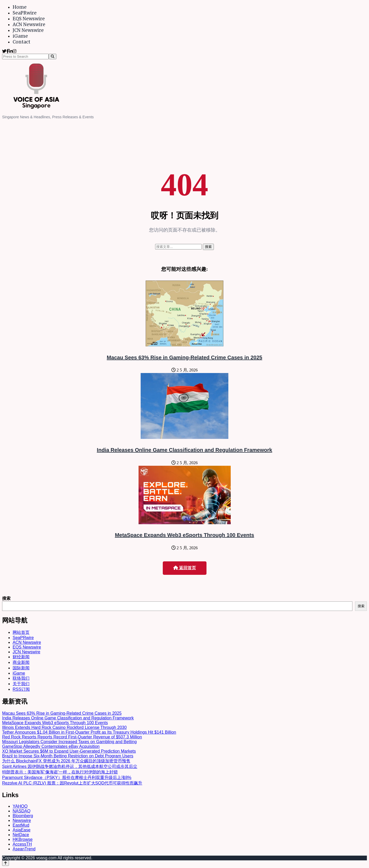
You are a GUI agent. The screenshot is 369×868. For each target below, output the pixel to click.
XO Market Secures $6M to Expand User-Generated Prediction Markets (69, 751)
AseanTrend (24, 849)
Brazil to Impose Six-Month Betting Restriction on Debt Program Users (68, 756)
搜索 (6, 598)
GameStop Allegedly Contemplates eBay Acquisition (51, 746)
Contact (21, 42)
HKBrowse (23, 839)
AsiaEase (22, 830)
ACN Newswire (29, 24)
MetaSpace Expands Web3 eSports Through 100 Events (184, 535)
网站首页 (21, 632)
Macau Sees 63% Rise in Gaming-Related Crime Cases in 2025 (184, 357)
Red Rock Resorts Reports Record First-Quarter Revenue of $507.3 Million (72, 737)
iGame (20, 36)
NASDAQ (22, 811)
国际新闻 (21, 668)
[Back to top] (6, 863)
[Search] (53, 57)
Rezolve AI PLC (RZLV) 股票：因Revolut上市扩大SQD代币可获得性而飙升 (72, 783)
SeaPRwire (25, 13)
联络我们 (21, 678)
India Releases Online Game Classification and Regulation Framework (185, 450)
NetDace (21, 835)
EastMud (21, 825)
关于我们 (21, 684)
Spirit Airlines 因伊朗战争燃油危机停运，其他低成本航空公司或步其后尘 (70, 766)
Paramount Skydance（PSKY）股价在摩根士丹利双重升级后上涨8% (67, 778)
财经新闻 (21, 657)
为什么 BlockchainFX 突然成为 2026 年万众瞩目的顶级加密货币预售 (66, 761)
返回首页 (185, 568)
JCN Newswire (28, 30)
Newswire (22, 820)
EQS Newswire (29, 19)
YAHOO (20, 806)
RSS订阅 (21, 689)
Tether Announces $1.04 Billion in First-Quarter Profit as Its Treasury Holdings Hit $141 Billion (89, 732)
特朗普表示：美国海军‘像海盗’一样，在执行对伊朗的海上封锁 (60, 772)
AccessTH (22, 844)
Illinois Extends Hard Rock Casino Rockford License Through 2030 (64, 727)
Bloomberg (23, 816)
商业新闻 (21, 662)
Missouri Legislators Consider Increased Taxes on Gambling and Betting (69, 742)
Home (20, 7)
